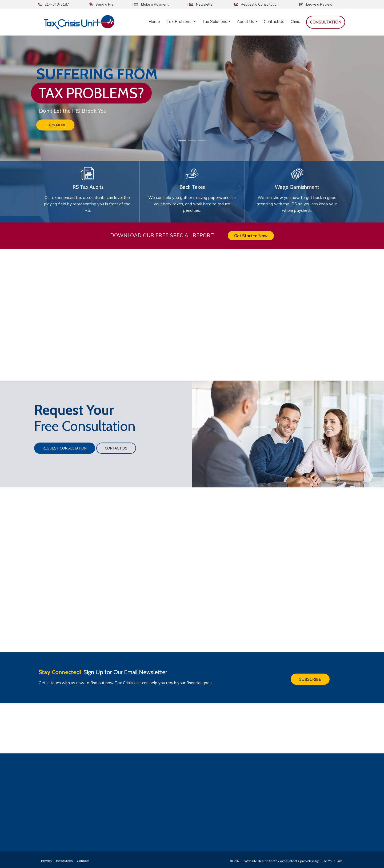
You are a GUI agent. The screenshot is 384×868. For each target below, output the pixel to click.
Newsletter (233, 4)
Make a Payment (193, 4)
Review (327, 4)
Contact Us (274, 21)
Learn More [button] (55, 125)
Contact (83, 856)
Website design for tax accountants (272, 856)
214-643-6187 (115, 4)
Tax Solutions (215, 21)
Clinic (295, 21)
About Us (245, 21)
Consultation (278, 4)
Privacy (47, 856)
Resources (64, 856)
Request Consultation (65, 444)
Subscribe (310, 673)
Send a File (153, 4)
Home (154, 21)
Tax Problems (179, 21)
